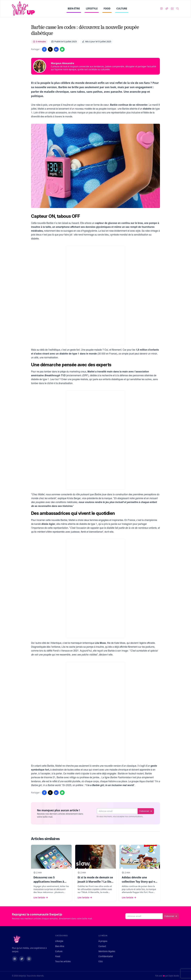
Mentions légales (107, 951)
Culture (59, 951)
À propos (103, 941)
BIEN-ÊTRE (74, 10)
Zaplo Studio (174, 976)
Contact (102, 946)
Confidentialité (106, 956)
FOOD (107, 10)
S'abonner (146, 811)
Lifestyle (59, 941)
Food (58, 956)
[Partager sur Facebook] (44, 49)
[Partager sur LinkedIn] (56, 49)
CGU (101, 961)
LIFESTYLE (92, 10)
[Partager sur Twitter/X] (50, 49)
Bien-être (60, 946)
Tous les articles (63, 961)
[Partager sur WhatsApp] (62, 49)
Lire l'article (41, 897)
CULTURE (122, 10)
